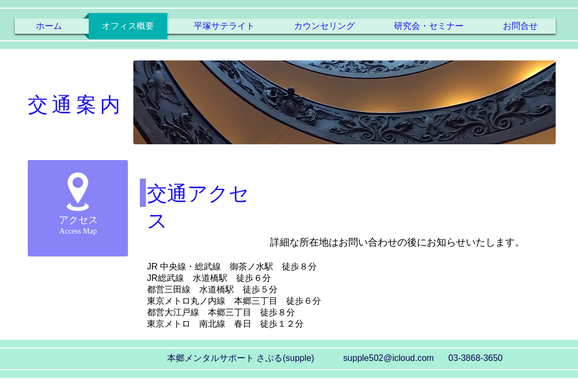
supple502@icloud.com (389, 358)
